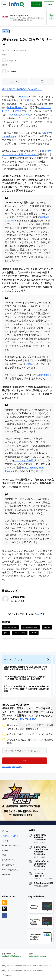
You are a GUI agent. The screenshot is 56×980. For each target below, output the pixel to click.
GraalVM (9, 221)
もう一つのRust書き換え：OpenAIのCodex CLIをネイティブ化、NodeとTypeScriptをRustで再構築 (26, 689)
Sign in (49, 4)
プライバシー (7, 975)
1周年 (26, 100)
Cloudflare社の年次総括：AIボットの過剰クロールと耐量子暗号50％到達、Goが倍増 (25, 678)
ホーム (5, 831)
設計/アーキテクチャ (30, 627)
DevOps (47, 627)
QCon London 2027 (43, 883)
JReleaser (23, 97)
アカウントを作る (10, 836)
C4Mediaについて (10, 870)
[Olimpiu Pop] (4, 61)
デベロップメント (10, 627)
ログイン (6, 841)
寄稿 (4, 855)
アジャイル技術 (20, 633)
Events (5, 850)
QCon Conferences (11, 846)
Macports (14, 115)
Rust (25, 468)
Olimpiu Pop (13, 60)
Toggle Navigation (4, 4)
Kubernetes (43, 375)
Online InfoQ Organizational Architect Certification (41, 851)
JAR (19, 310)
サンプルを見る (28, 719)
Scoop (29, 324)
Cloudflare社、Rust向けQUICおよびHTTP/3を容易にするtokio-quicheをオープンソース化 (26, 668)
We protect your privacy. (12, 767)
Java (6, 31)
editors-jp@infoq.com (38, 956)
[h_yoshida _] (4, 71)
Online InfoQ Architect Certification (40, 837)
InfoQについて (9, 865)
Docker (30, 364)
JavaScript (10, 471)
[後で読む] (42, 82)
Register (36, 4)
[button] (24, 761)
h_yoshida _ (13, 71)
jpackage (45, 217)
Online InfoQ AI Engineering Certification (41, 864)
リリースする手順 (24, 460)
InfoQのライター (10, 860)
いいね (17, 82)
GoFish (25, 115)
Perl (41, 468)
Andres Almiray (15, 107)
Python (33, 468)
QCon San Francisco (39, 875)
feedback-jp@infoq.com (11, 956)
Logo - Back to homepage (17, 4)
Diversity (6, 875)
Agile (34, 633)
